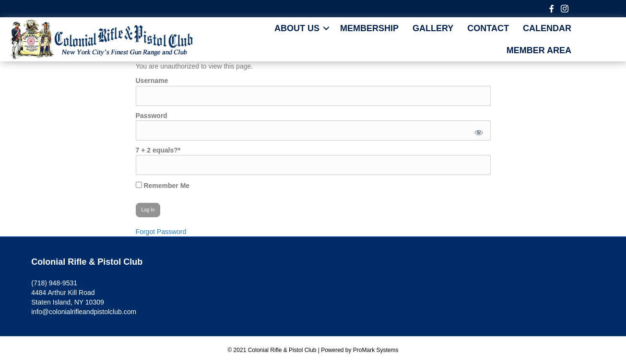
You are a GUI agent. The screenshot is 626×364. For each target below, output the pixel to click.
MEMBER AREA (539, 50)
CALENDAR (547, 28)
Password (152, 116)
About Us (297, 28)
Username (152, 81)
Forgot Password (161, 232)
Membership (369, 28)
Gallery (433, 28)
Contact (488, 28)
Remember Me (163, 186)
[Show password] (477, 130)
